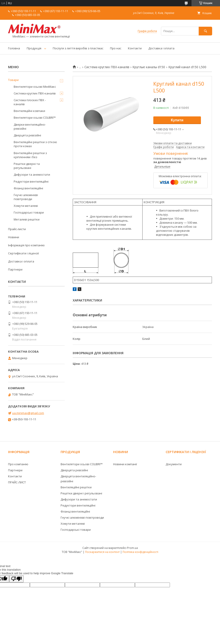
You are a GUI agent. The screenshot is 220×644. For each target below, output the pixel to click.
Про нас (116, 48)
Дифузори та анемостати (32, 175)
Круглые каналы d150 (149, 67)
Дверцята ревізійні (27, 135)
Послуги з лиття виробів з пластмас (78, 48)
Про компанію (18, 464)
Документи (174, 464)
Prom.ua (132, 548)
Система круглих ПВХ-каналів (107, 67)
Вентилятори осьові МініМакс (35, 87)
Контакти (135, 48)
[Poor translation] (16, 579)
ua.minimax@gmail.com (28, 413)
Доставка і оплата (161, 48)
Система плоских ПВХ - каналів (30, 102)
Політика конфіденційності (140, 552)
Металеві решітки (27, 219)
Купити (177, 120)
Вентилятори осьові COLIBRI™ (35, 118)
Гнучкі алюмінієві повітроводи (26, 197)
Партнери (15, 269)
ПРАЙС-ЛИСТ (17, 482)
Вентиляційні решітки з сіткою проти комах (35, 144)
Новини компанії (125, 464)
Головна (14, 48)
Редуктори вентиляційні (31, 181)
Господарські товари (29, 212)
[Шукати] (205, 31)
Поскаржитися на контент (102, 552)
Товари (13, 80)
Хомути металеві (26, 206)
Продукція (34, 48)
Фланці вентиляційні (28, 188)
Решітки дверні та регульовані (27, 166)
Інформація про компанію (26, 245)
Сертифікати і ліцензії (23, 253)
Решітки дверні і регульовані (81, 493)
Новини (14, 237)
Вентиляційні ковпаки (29, 111)
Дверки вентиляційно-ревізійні (30, 127)
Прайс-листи (17, 229)
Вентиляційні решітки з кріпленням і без (30, 155)
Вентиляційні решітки (76, 487)
